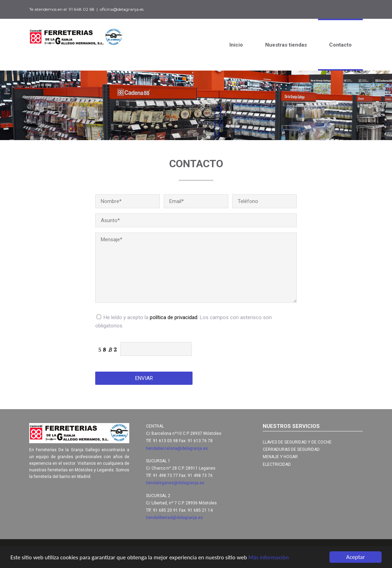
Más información (268, 558)
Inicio (236, 45)
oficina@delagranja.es (122, 9)
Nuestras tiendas (286, 45)
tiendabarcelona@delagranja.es (177, 448)
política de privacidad (174, 317)
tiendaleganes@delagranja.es (175, 483)
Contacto (340, 45)
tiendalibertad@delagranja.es (174, 518)
